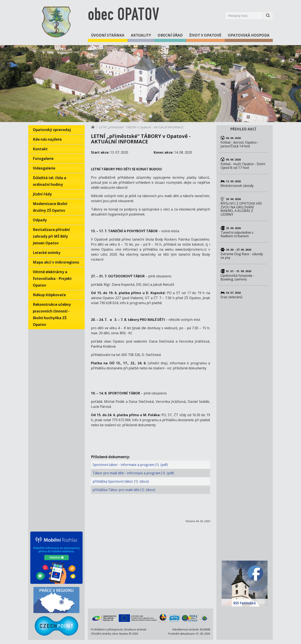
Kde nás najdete (47, 139)
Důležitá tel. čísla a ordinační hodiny (50, 181)
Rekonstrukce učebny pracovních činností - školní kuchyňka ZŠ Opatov (52, 314)
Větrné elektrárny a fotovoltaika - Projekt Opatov (52, 279)
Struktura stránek (135, 629)
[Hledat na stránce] (268, 16)
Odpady (40, 220)
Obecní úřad (170, 35)
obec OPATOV (123, 16)
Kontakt (40, 149)
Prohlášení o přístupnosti (107, 629)
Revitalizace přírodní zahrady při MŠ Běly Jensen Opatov (51, 236)
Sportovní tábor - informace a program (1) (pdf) (130, 465)
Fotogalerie (43, 159)
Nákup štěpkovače (49, 295)
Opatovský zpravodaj (52, 130)
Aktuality (141, 35)
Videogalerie (44, 168)
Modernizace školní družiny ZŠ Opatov (50, 207)
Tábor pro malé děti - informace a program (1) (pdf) (133, 473)
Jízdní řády (42, 194)
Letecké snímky (47, 253)
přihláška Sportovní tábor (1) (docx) (121, 481)
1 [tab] (150, 116)
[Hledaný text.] (244, 16)
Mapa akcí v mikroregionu (56, 262)
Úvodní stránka (108, 35)
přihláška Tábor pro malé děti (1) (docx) (124, 490)
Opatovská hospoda (249, 35)
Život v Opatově (205, 35)
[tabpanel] (150, 84)
